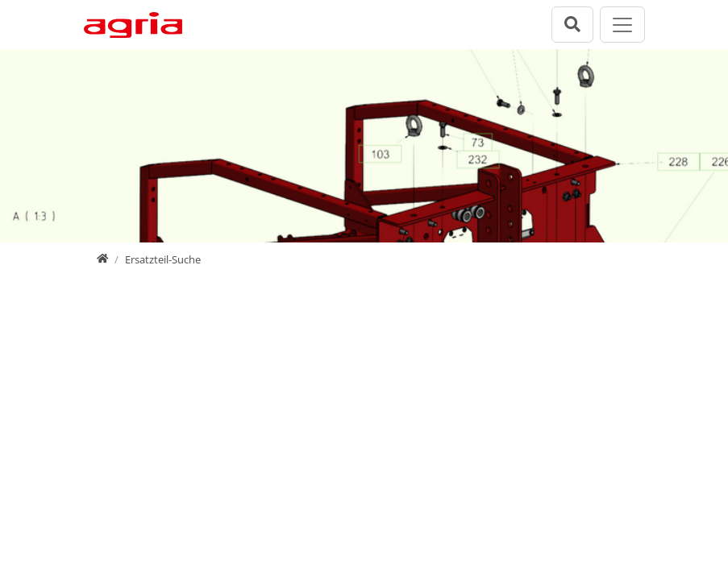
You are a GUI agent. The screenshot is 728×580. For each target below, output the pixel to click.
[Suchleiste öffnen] (572, 25)
